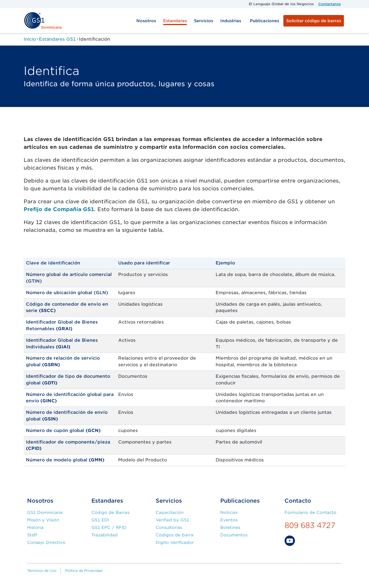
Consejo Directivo (46, 542)
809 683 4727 (310, 525)
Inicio (30, 39)
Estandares (175, 21)
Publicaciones (264, 21)
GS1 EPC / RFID (109, 527)
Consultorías (169, 527)
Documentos (234, 535)
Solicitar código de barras (314, 21)
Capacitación (170, 512)
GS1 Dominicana (45, 512)
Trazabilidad (105, 535)
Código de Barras (110, 512)
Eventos (229, 520)
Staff (32, 535)
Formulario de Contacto (310, 512)
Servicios (204, 21)
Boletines (230, 527)
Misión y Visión (43, 520)
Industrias (231, 21)
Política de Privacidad (84, 571)
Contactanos (330, 4)
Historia (35, 527)
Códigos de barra (175, 535)
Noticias (229, 512)
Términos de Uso (42, 571)
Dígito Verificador (175, 542)
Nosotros (146, 21)
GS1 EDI (100, 520)
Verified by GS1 (172, 520)
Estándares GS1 (57, 39)
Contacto (298, 501)
